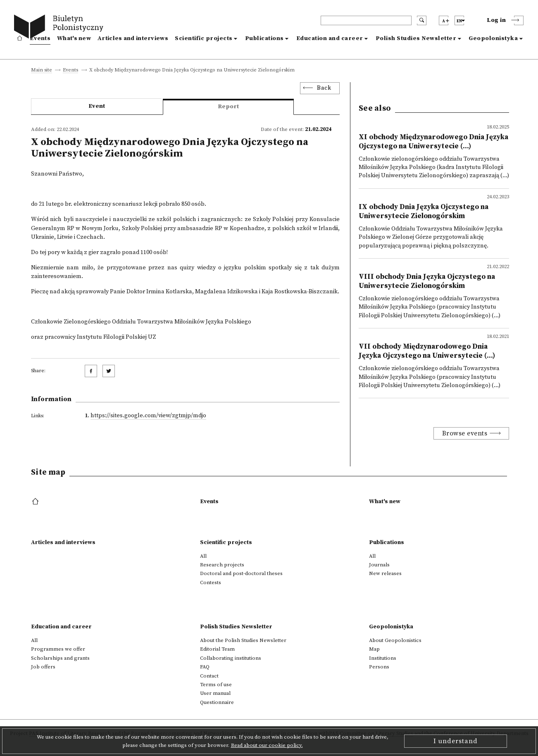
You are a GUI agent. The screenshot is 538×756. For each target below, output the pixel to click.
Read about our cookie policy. (267, 745)
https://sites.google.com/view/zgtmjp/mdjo (148, 416)
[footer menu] (36, 502)
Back (324, 88)
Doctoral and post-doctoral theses (241, 573)
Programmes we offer (58, 649)
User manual (215, 693)
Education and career (330, 38)
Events (40, 38)
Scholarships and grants (60, 658)
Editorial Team (217, 649)
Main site (42, 70)
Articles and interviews (133, 38)
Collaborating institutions (231, 658)
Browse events (465, 433)
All (203, 556)
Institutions (383, 658)
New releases (385, 573)
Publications (264, 38)
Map (374, 649)
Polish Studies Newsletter (416, 38)
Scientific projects (204, 38)
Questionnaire (217, 702)
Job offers (43, 667)
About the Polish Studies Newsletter (243, 640)
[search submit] (422, 20)
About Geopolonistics (395, 640)
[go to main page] (61, 28)
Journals (379, 565)
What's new (74, 38)
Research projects (222, 565)
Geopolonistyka (493, 38)
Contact (209, 676)
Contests (211, 582)
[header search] (366, 20)
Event (97, 106)
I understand (456, 741)
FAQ (205, 667)
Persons (379, 667)
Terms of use (216, 685)
